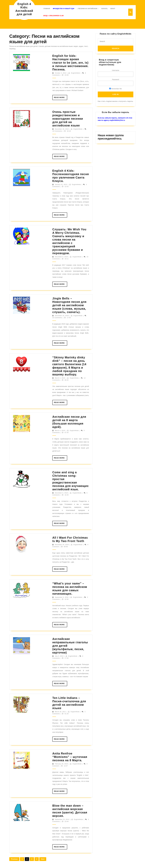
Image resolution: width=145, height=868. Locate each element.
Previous (14, 859)
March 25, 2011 (60, 712)
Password (115, 80)
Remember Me (115, 89)
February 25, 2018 (61, 764)
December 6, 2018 (61, 257)
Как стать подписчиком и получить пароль (115, 101)
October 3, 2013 (61, 73)
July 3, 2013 (59, 656)
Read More (61, 98)
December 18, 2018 (62, 129)
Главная (47, 9)
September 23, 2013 (62, 819)
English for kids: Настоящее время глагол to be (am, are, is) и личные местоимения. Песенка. (70, 63)
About (113, 9)
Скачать (104, 9)
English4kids (76, 73)
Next (43, 859)
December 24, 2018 (62, 545)
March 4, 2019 (60, 378)
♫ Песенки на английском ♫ (88, 9)
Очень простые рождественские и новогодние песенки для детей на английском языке (68, 119)
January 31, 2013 (61, 185)
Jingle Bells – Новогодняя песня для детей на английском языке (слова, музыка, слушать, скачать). (69, 305)
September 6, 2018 (62, 597)
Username (116, 70)
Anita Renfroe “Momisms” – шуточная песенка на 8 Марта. (70, 757)
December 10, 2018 (62, 316)
